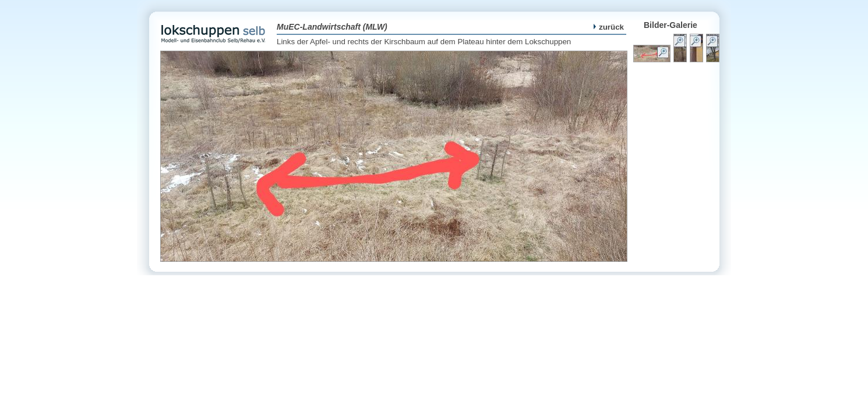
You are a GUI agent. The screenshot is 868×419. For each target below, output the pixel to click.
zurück (609, 27)
